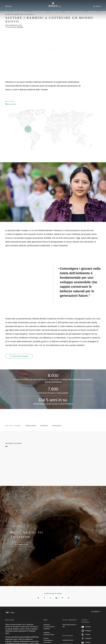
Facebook (86, 642)
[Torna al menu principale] (6, 11)
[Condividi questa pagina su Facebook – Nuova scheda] (44, 598)
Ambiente (51, 637)
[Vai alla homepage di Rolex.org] (53, 4)
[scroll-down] (53, 47)
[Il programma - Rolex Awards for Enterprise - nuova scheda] (21, 545)
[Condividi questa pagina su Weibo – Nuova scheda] (69, 598)
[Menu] (9, 6)
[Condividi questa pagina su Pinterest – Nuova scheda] (63, 598)
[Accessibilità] (96, 613)
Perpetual (51, 630)
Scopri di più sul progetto (20, 356)
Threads (86, 638)
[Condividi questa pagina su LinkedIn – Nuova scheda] (57, 598)
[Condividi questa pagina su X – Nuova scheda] (50, 598)
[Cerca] (97, 6)
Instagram (87, 634)
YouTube (86, 631)
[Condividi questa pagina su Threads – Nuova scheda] (38, 598)
